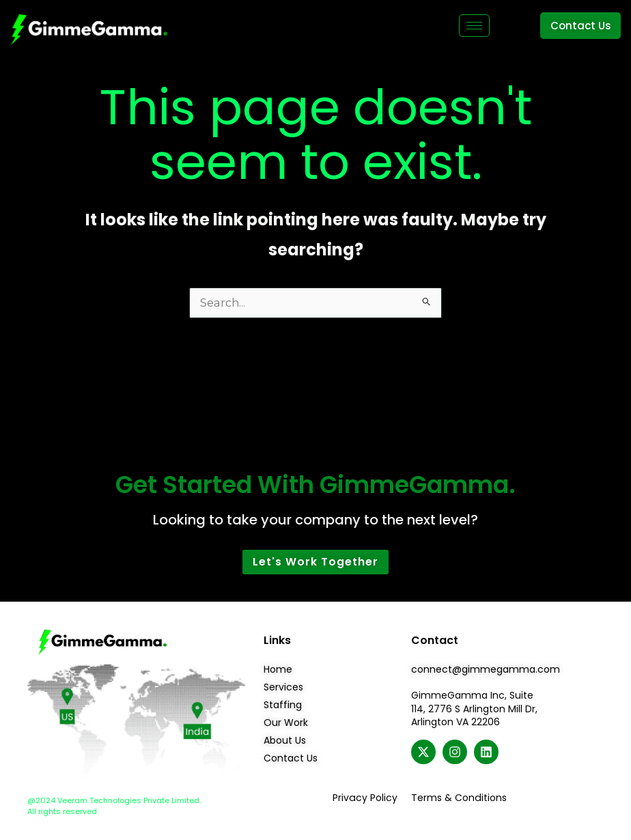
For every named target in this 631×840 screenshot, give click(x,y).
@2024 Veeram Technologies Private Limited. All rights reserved (114, 806)
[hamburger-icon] (474, 26)
